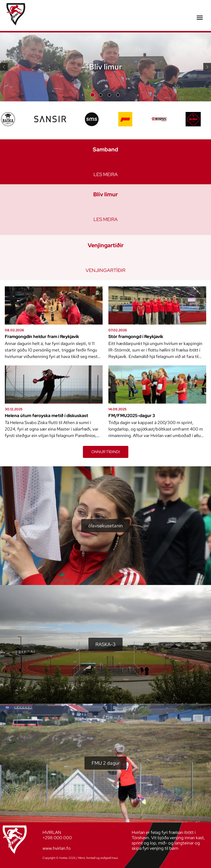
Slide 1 (93, 95)
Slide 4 (118, 95)
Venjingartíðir (105, 270)
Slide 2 (101, 95)
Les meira (106, 174)
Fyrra (4, 67)
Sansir (122, 858)
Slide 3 (109, 95)
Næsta (207, 67)
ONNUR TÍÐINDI (106, 452)
